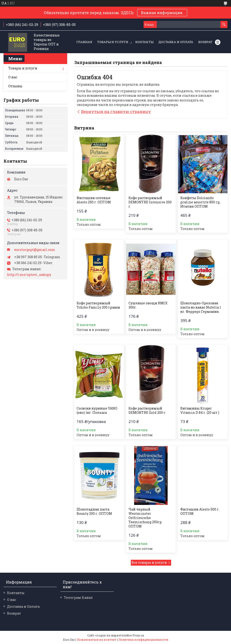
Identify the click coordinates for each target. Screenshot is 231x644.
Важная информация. (162, 13)
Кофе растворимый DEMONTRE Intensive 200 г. (150, 202)
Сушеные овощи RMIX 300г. (148, 305)
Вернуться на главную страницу (116, 111)
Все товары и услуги (149, 562)
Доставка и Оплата (176, 42)
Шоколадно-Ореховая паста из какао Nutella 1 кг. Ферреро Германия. (201, 307)
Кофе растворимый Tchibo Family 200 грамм (98, 305)
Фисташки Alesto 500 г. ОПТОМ (200, 511)
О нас (13, 77)
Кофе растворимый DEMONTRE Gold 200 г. (147, 411)
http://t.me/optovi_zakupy (29, 275)
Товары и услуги (113, 42)
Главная (84, 42)
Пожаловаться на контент (97, 640)
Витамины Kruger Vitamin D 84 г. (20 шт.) (200, 411)
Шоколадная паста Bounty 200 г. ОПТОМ (94, 511)
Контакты (144, 42)
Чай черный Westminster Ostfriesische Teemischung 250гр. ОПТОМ (145, 518)
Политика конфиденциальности (143, 640)
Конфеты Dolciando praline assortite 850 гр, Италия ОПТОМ (200, 202)
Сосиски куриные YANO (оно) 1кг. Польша (97, 411)
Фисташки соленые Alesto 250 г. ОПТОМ (94, 200)
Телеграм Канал (78, 598)
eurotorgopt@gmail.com (35, 250)
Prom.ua (138, 635)
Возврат (205, 42)
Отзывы (15, 86)
